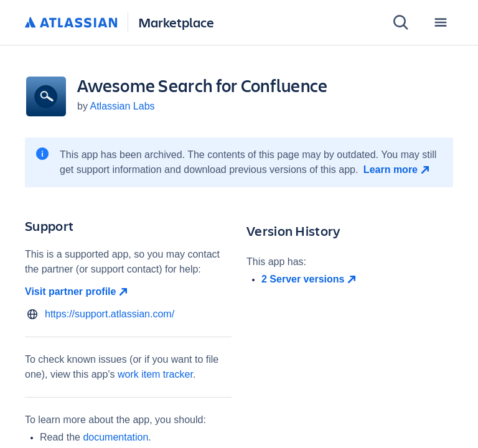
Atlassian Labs (122, 106)
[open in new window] (357, 279)
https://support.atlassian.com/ (110, 314)
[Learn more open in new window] (398, 170)
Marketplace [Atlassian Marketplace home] (176, 22)
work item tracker (155, 374)
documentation (115, 437)
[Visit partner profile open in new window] (128, 292)
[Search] (401, 22)
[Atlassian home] (71, 23)
